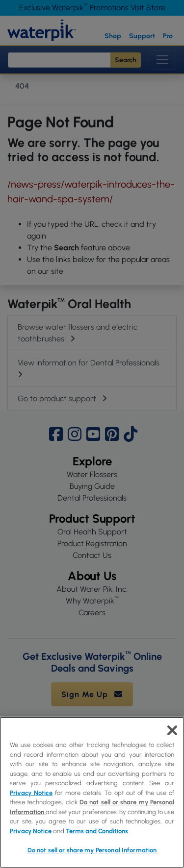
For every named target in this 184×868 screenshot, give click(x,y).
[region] (92, 792)
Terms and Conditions (97, 831)
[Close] (172, 730)
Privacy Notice (31, 793)
